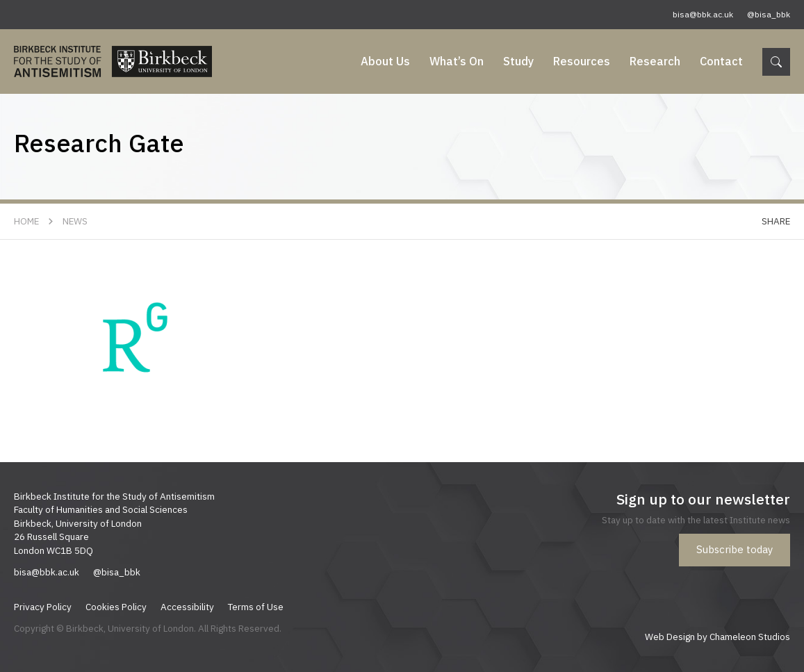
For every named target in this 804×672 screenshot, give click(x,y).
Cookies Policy (116, 607)
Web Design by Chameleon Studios (717, 637)
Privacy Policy (43, 607)
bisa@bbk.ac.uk (703, 14)
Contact (721, 61)
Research (655, 61)
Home (26, 221)
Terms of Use (256, 607)
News (75, 221)
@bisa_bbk (769, 14)
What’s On (457, 61)
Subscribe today (735, 549)
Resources (582, 61)
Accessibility (187, 607)
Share (776, 221)
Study (518, 61)
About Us (385, 61)
